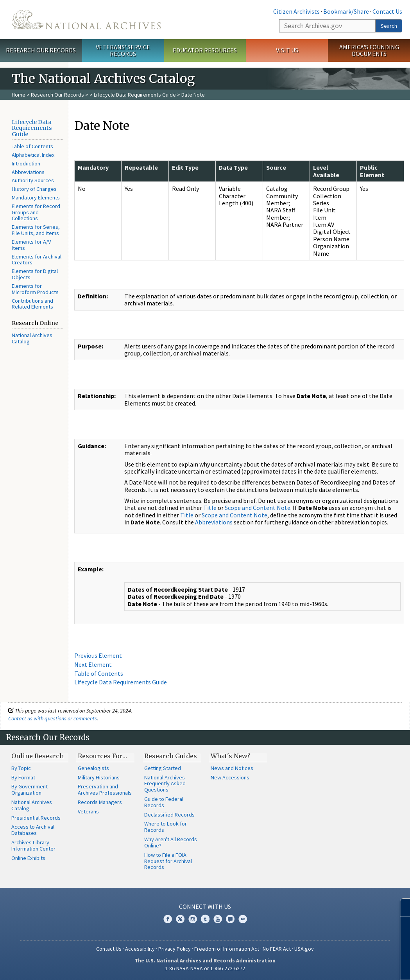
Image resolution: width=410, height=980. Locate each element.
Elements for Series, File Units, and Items (36, 230)
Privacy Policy (175, 949)
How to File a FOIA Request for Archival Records (168, 861)
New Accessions (230, 777)
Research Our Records (41, 50)
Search (389, 26)
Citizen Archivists (296, 11)
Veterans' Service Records (123, 50)
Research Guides (171, 756)
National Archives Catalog (32, 338)
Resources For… (102, 756)
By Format (23, 777)
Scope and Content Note (258, 508)
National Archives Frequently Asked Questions (165, 784)
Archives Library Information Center (33, 845)
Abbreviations (28, 172)
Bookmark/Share (346, 11)
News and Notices (232, 768)
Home (19, 95)
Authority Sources (33, 180)
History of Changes (34, 189)
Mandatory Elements (36, 197)
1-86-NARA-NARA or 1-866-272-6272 (205, 968)
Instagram (193, 919)
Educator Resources (205, 50)
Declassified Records (169, 815)
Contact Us (387, 11)
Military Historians (99, 777)
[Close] (401, 907)
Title (210, 508)
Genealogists (93, 768)
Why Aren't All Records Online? (171, 842)
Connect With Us (205, 906)
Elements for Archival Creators (37, 260)
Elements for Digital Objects (35, 274)
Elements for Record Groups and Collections (36, 212)
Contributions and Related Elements (32, 304)
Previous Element (98, 655)
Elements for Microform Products (35, 289)
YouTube (218, 919)
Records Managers (100, 802)
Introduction (26, 163)
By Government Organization (30, 790)
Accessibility (140, 949)
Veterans (88, 811)
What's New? (230, 756)
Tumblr (205, 919)
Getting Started (163, 768)
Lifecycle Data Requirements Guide (135, 95)
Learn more (340, 966)
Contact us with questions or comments (53, 718)
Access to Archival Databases (33, 830)
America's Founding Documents (369, 50)
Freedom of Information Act (227, 949)
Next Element (93, 664)
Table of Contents (32, 146)
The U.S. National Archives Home (86, 20)
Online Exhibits (28, 858)
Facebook (168, 919)
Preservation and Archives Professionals (105, 790)
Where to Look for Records (166, 827)
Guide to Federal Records (164, 802)
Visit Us (287, 50)
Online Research (38, 756)
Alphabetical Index (33, 155)
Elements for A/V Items (31, 245)
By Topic (21, 768)
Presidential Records (36, 818)
